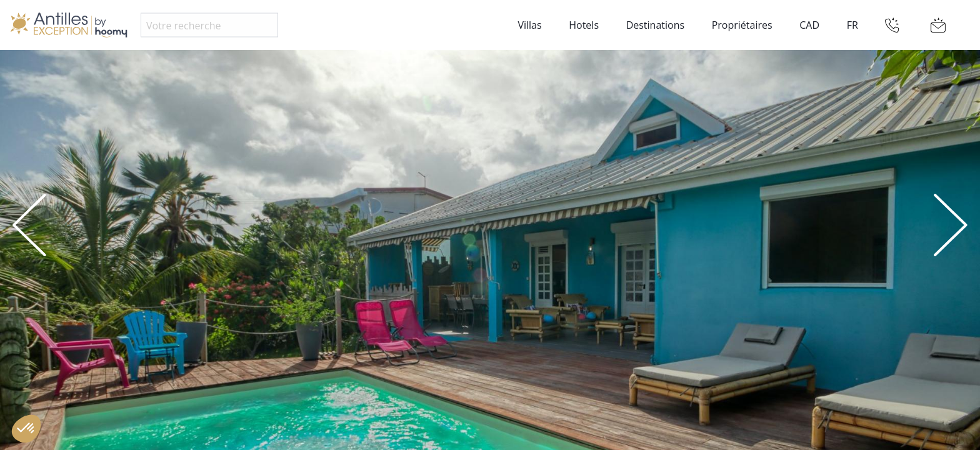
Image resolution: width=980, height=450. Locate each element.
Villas (529, 25)
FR (852, 25)
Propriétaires (742, 25)
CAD (809, 25)
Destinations (655, 25)
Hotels (584, 25)
